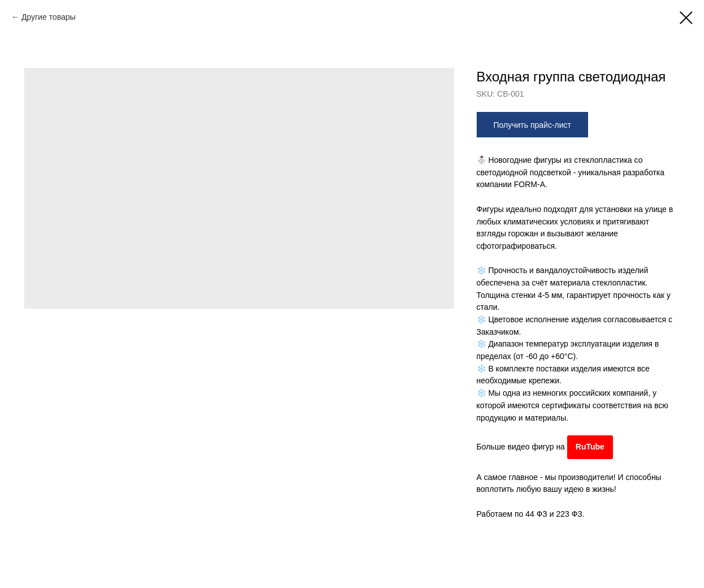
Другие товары (49, 17)
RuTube (590, 447)
